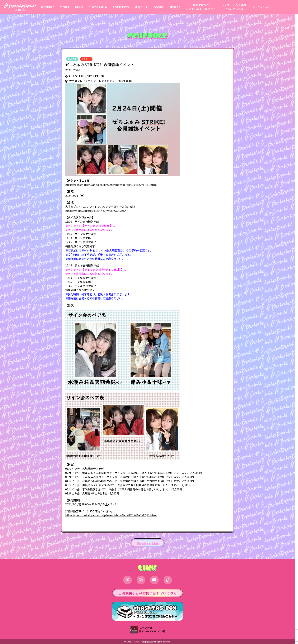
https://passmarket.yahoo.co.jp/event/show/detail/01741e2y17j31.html (111, 185)
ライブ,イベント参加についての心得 (234, 7)
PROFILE (175, 7)
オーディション (262, 7)
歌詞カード (141, 7)
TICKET (65, 7)
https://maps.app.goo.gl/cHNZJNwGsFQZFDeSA (96, 211)
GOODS (159, 7)
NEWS (79, 7)
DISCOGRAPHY (98, 7)
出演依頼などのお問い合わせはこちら (201, 7)
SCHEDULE (47, 7)
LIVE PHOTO (121, 7)
